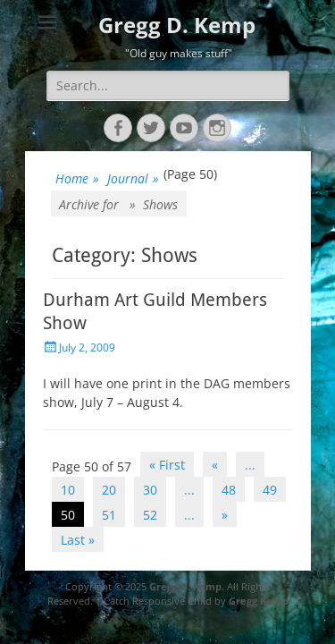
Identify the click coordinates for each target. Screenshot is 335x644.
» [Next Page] (225, 515)
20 (109, 490)
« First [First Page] (167, 465)
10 (68, 490)
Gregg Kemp (259, 601)
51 (109, 515)
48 (229, 490)
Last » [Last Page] (78, 540)
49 (270, 490)
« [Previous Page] (215, 465)
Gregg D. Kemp (177, 25)
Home (77, 178)
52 (150, 515)
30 (150, 490)
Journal (133, 178)
